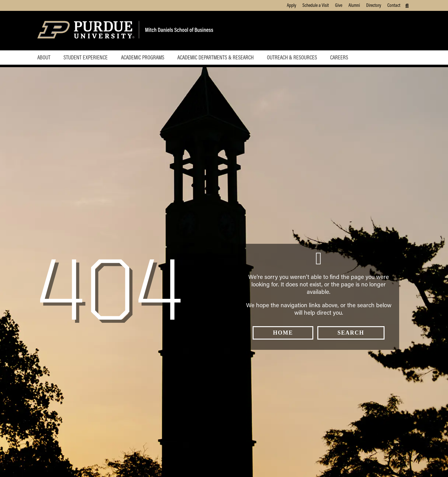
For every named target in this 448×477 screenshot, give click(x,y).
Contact (394, 5)
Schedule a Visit (316, 5)
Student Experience (86, 57)
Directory (374, 5)
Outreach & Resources (292, 57)
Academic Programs (143, 57)
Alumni (354, 5)
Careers (339, 57)
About (44, 57)
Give (339, 5)
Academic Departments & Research (215, 57)
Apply (292, 5)
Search (351, 333)
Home (283, 333)
